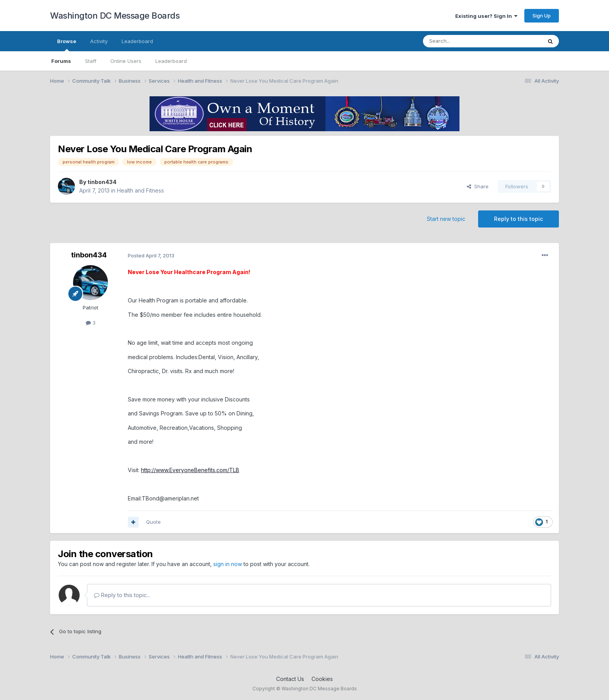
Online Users (126, 61)
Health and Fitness (140, 190)
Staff (91, 61)
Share (478, 186)
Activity (99, 41)
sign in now (228, 564)
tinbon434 (102, 182)
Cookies (322, 679)
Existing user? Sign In (486, 16)
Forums (61, 61)
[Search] (463, 41)
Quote (153, 522)
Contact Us (290, 679)
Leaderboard (171, 61)
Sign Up (542, 16)
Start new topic (446, 219)
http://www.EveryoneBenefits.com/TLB (190, 470)
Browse (67, 45)
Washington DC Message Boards (115, 16)
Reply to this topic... (122, 595)
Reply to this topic (519, 219)
